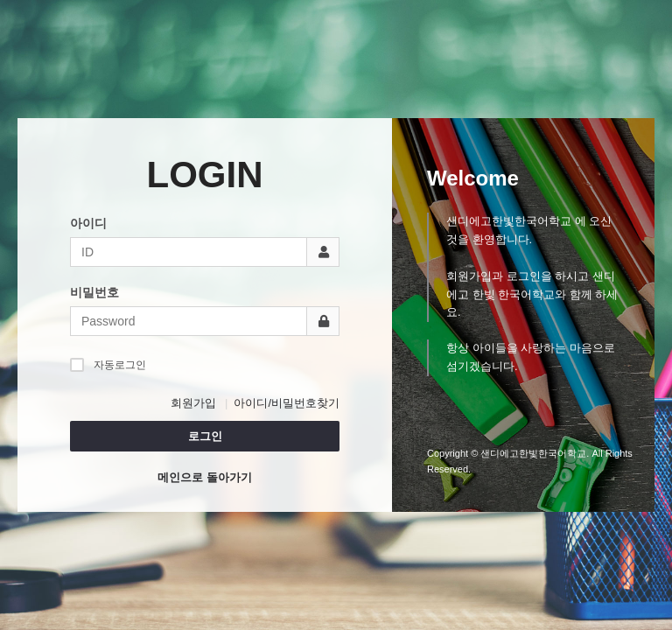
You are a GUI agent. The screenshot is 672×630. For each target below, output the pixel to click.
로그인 (205, 436)
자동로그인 (108, 364)
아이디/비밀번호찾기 (287, 403)
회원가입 (193, 403)
